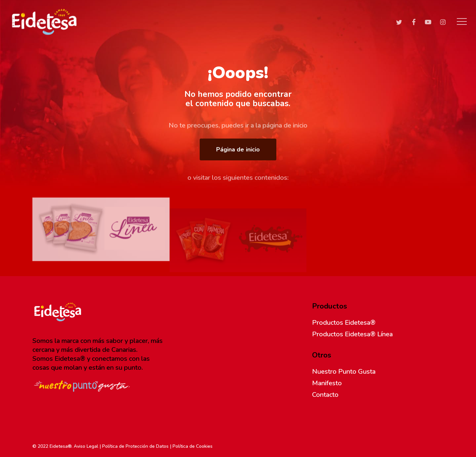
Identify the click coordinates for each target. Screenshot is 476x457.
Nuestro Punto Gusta (344, 372)
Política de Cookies (193, 446)
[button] (462, 22)
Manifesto (327, 383)
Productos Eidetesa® (344, 323)
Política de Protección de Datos (135, 446)
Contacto (325, 395)
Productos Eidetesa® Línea (352, 334)
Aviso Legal (86, 446)
